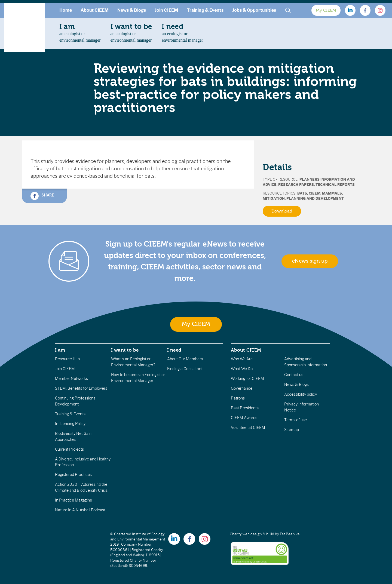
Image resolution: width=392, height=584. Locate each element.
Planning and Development (315, 199)
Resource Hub (67, 359)
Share (42, 196)
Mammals (332, 193)
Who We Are (242, 359)
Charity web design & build (252, 534)
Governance (242, 388)
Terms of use (295, 420)
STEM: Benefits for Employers (81, 388)
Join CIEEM (166, 10)
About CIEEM (95, 10)
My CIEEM (326, 10)
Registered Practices (73, 475)
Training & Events (205, 10)
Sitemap (292, 430)
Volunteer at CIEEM (248, 428)
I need (174, 350)
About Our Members (185, 359)
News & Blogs (132, 10)
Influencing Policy (70, 424)
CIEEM (315, 193)
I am (60, 350)
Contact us (294, 375)
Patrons (238, 398)
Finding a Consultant (185, 369)
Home (66, 10)
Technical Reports (335, 185)
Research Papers (296, 185)
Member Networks (71, 379)
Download (282, 211)
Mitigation (274, 199)
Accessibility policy (301, 394)
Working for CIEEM (247, 379)
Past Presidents (245, 408)
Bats (302, 193)
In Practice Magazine (73, 500)
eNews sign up (310, 261)
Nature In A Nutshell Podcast (80, 510)
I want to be (125, 350)
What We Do (242, 369)
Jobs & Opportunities (254, 10)
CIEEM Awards (244, 418)
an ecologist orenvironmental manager (80, 33)
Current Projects (69, 449)
